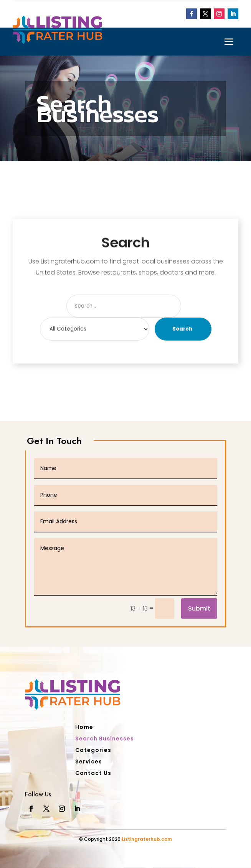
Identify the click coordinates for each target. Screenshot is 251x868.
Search (182, 329)
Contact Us (93, 774)
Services (89, 762)
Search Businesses (105, 739)
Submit (199, 608)
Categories (93, 751)
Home (84, 728)
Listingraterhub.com (147, 839)
